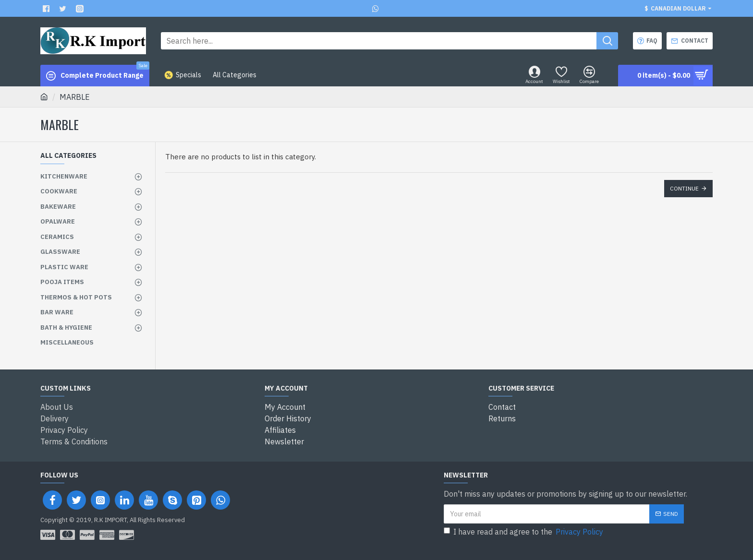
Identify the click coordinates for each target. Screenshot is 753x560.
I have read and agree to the (524, 532)
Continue (684, 188)
